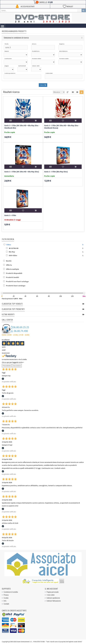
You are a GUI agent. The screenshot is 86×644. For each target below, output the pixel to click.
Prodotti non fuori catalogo (17, 281)
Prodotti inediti (13, 277)
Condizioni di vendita (11, 592)
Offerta (9, 265)
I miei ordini (51, 595)
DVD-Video (13, 255)
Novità (9, 261)
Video (9, 245)
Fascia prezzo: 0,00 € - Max (12, 299)
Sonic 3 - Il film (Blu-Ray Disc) (56, 172)
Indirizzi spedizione (53, 598)
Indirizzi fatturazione (54, 601)
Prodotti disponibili (14, 273)
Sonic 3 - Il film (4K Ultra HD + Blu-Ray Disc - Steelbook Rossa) (62, 127)
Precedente (7, 366)
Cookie (6, 598)
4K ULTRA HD (14, 248)
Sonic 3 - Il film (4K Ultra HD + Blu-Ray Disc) (22, 172)
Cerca (43, 85)
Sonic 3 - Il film (10, 215)
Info (5, 601)
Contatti (6, 604)
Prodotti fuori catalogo (16, 286)
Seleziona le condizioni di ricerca (16, 38)
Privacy (6, 595)
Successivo (17, 366)
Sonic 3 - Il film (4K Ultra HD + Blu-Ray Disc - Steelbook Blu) (22, 127)
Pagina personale (53, 592)
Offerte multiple (13, 269)
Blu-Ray (12, 252)
